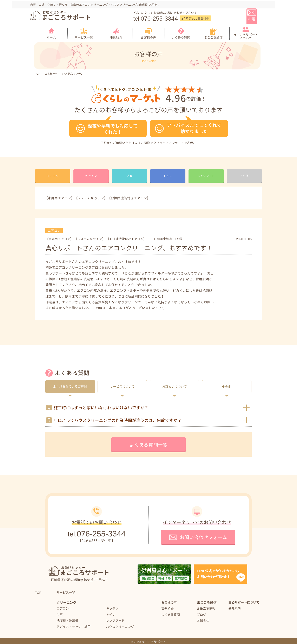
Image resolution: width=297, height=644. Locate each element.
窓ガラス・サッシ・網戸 (74, 625)
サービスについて (122, 384)
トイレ (111, 612)
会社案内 (235, 606)
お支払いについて (174, 384)
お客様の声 (51, 72)
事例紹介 (167, 606)
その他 (227, 384)
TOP (38, 72)
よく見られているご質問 (70, 384)
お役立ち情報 (206, 606)
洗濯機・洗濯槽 (67, 618)
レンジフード (115, 618)
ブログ (201, 612)
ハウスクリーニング (120, 625)
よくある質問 (171, 613)
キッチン (112, 606)
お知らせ (203, 619)
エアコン (63, 606)
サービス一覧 (66, 590)
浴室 (60, 612)
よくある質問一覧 (148, 443)
